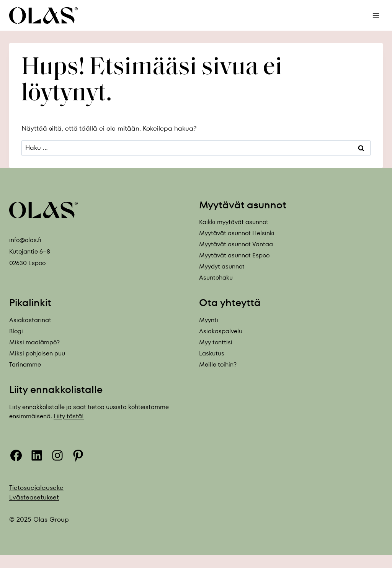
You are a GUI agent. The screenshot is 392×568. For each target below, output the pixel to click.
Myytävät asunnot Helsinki (237, 233)
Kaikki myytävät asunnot (234, 222)
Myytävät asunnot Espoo (234, 255)
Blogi (16, 331)
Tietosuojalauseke (36, 488)
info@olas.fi (25, 240)
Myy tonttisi (216, 342)
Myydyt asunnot (222, 266)
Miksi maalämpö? (34, 342)
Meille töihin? (218, 364)
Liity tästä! (69, 416)
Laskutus (212, 353)
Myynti (209, 320)
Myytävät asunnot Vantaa (236, 244)
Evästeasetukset (34, 497)
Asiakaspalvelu (221, 331)
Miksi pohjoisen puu (37, 353)
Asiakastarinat (30, 320)
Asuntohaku (216, 277)
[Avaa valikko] (376, 15)
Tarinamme (25, 364)
